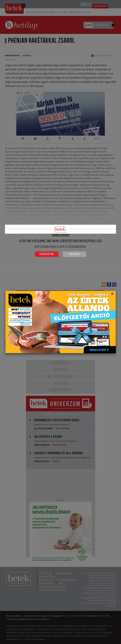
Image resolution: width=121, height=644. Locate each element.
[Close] (112, 295)
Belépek (75, 254)
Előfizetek (47, 254)
